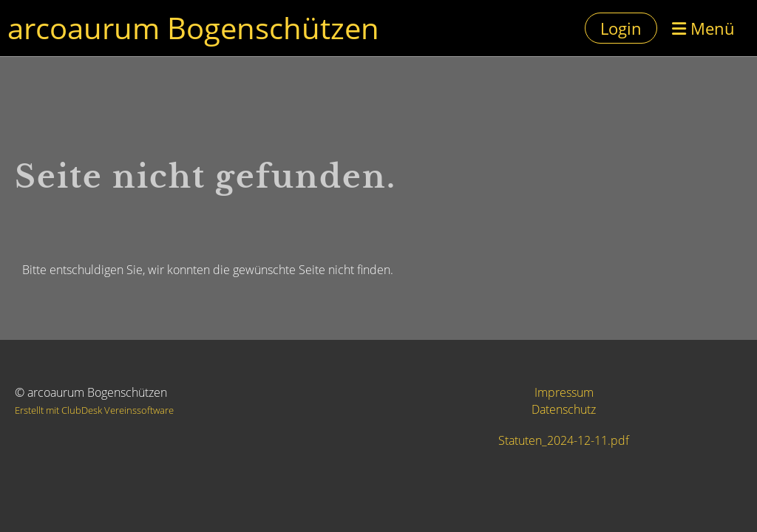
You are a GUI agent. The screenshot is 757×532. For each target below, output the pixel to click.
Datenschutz (564, 409)
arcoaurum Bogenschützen (193, 28)
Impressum (564, 392)
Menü (703, 28)
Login (621, 28)
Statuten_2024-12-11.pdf (564, 440)
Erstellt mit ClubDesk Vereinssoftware (94, 410)
